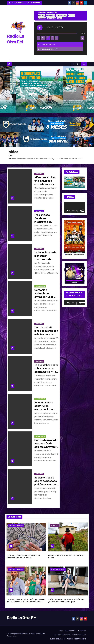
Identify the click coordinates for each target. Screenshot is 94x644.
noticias (41, 15)
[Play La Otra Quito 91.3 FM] (40, 28)
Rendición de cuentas (62, 635)
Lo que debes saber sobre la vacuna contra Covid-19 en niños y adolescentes (46, 372)
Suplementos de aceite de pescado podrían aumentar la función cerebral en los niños (46, 484)
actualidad (50, 15)
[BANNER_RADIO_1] (47, 124)
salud (60, 18)
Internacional (40, 286)
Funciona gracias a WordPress (19, 634)
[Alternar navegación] (72, 64)
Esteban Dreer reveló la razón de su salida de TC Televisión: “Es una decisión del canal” (26, 602)
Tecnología (39, 211)
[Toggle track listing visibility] (82, 38)
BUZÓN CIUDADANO (58, 639)
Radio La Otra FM (22, 618)
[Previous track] (39, 38)
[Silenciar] (81, 211)
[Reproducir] (67, 211)
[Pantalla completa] (83, 211)
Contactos (82, 631)
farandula (42, 18)
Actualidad (39, 174)
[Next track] (43, 38)
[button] (78, 64)
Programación (70, 631)
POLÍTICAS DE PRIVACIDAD (77, 639)
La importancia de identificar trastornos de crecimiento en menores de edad (45, 259)
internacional (61, 15)
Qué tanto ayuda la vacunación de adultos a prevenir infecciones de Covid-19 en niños (46, 447)
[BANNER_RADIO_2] (47, 139)
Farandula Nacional (16, 525)
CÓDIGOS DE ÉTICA (79, 635)
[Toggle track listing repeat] (57, 38)
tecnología (52, 18)
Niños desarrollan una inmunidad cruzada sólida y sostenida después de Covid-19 (46, 184)
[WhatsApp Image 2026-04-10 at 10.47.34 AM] (75, 238)
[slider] (73, 303)
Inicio (11, 155)
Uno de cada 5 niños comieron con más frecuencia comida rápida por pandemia (46, 334)
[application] (75, 207)
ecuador (71, 15)
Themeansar (12, 636)
